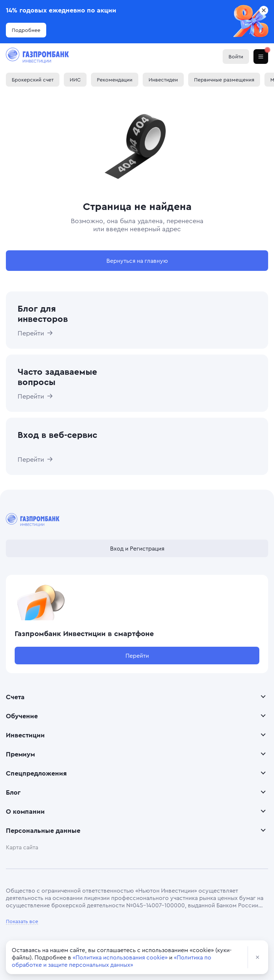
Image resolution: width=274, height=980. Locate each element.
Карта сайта (22, 847)
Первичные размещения (224, 79)
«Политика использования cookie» (120, 957)
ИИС (75, 79)
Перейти (137, 656)
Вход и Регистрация (137, 548)
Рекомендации (115, 79)
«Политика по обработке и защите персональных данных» (112, 961)
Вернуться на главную (137, 261)
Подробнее (26, 30)
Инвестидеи (163, 79)
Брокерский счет (33, 79)
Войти (236, 56)
